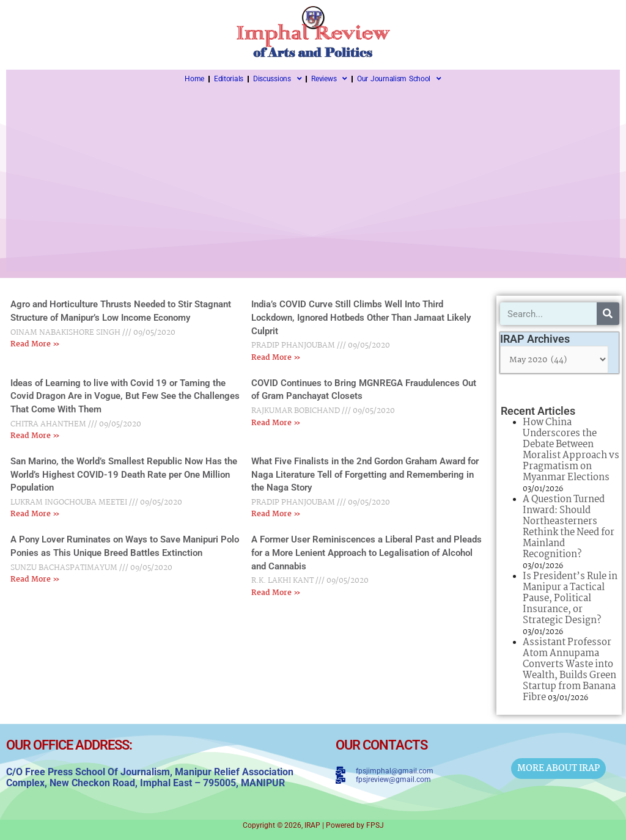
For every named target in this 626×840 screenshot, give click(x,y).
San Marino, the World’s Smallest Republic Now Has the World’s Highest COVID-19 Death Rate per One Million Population (124, 474)
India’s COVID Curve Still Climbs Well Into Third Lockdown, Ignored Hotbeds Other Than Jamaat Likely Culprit (361, 317)
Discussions (277, 79)
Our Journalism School (399, 79)
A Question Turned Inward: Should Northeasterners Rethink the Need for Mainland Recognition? (569, 527)
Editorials (229, 79)
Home (194, 79)
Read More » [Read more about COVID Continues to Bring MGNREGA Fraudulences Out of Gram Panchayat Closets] (276, 423)
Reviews (329, 79)
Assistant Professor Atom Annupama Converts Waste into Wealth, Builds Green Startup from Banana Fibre (569, 670)
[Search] (608, 314)
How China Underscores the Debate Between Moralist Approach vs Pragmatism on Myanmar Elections (571, 450)
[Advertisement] (313, 180)
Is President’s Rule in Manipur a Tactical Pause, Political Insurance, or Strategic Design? (570, 598)
